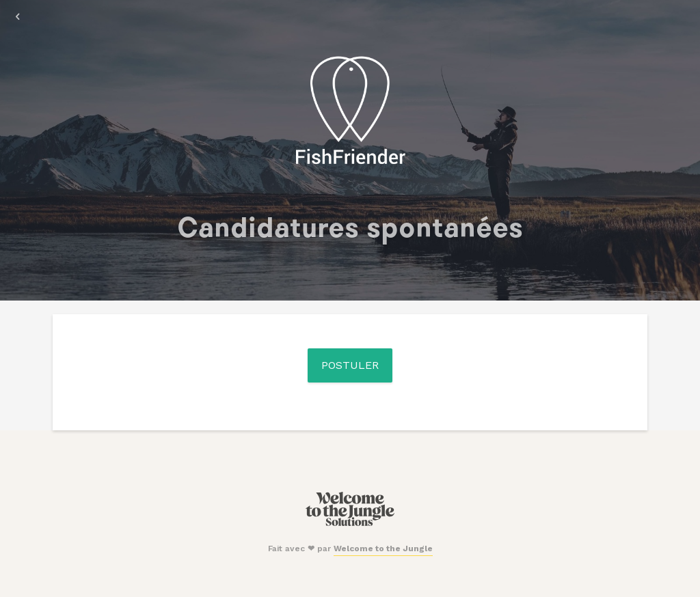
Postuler (350, 365)
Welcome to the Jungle (383, 549)
